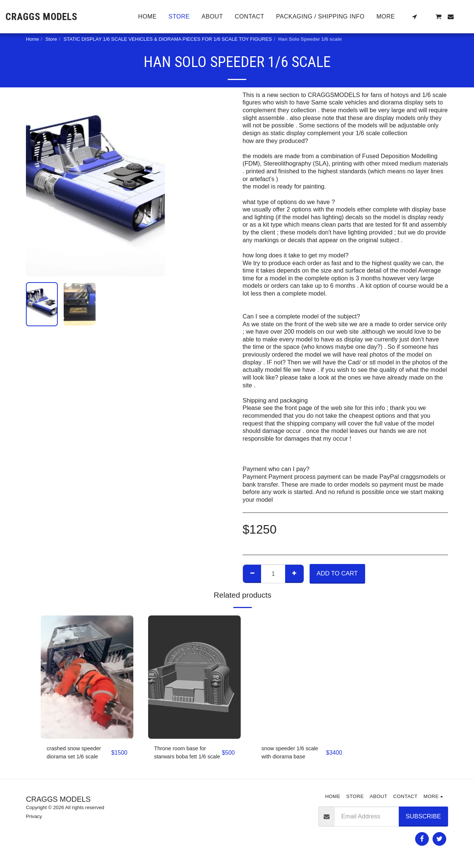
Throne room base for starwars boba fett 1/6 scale (183, 755)
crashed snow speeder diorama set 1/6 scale (77, 754)
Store (51, 39)
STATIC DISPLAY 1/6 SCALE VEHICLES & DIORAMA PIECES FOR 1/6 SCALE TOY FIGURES (168, 39)
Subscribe (423, 818)
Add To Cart (337, 573)
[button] (414, 17)
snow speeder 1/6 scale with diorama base (287, 755)
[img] (87, 677)
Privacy (34, 819)
